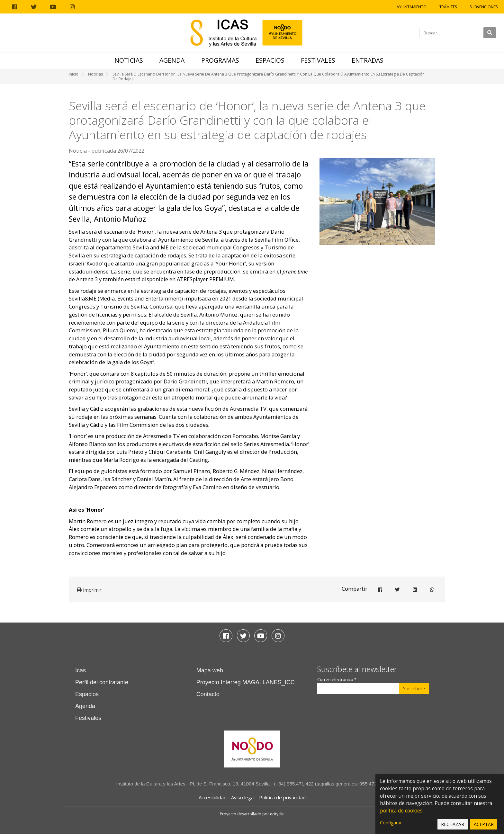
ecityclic (277, 814)
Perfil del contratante (102, 682)
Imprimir (89, 590)
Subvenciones (484, 7)
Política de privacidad (282, 797)
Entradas (368, 60)
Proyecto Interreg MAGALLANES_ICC (246, 682)
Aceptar (484, 824)
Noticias (129, 60)
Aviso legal (243, 797)
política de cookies (401, 811)
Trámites (448, 7)
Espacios (270, 60)
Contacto (208, 694)
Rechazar (453, 824)
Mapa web (210, 670)
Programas (220, 60)
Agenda (172, 60)
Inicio (74, 74)
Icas (81, 670)
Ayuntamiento (412, 7)
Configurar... (392, 823)
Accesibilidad (213, 797)
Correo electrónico (337, 680)
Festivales (318, 60)
